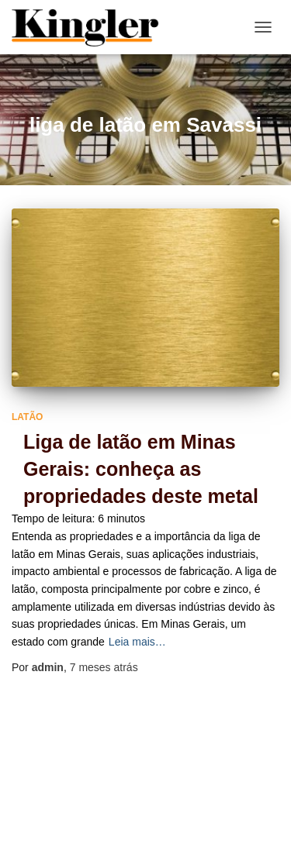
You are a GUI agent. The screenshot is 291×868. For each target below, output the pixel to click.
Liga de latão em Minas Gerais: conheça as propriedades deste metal (141, 469)
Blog (73, 813)
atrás (104, 667)
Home (126, 813)
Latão (27, 417)
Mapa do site (199, 813)
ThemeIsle (208, 849)
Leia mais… (137, 642)
